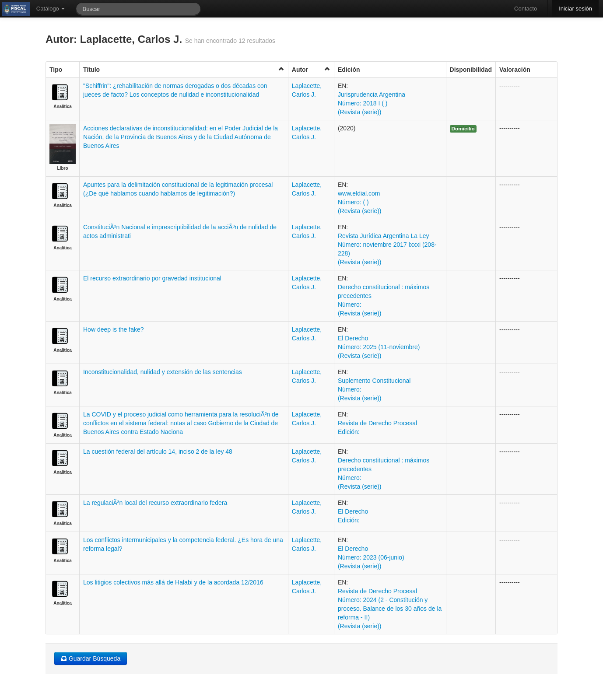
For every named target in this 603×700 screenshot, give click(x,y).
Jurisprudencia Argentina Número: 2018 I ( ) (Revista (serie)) (372, 103)
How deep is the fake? (114, 329)
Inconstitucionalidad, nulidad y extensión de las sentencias (163, 372)
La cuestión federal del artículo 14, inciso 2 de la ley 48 (158, 451)
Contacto (526, 9)
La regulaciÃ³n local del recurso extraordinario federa (155, 503)
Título (184, 69)
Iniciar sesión (575, 9)
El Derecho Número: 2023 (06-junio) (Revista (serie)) (371, 557)
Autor (311, 69)
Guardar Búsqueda (91, 658)
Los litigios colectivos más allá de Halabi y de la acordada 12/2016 (173, 582)
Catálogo (51, 9)
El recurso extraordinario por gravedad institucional (152, 278)
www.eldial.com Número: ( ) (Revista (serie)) (360, 202)
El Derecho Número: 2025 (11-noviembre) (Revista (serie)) (379, 347)
